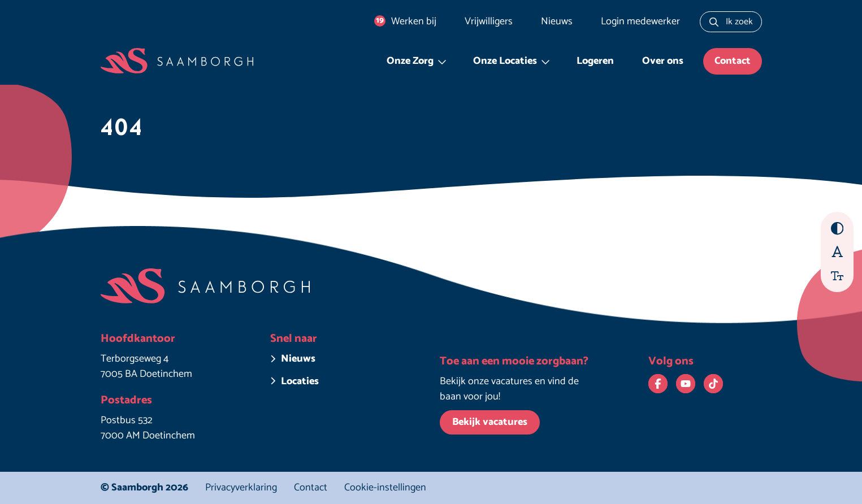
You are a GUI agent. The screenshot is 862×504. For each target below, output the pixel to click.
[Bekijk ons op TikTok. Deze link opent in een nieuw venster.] (713, 384)
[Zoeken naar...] (731, 22)
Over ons (663, 61)
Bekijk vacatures (490, 422)
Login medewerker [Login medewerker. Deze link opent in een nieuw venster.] (640, 21)
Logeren (595, 61)
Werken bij (405, 21)
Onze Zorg (410, 61)
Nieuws (557, 21)
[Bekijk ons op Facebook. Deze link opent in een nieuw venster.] (658, 384)
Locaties (300, 382)
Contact (733, 61)
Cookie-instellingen (385, 488)
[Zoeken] (714, 22)
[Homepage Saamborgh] (177, 61)
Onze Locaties (505, 61)
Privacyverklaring (241, 488)
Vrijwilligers (489, 21)
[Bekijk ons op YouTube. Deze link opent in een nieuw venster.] (686, 384)
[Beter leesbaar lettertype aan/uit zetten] (837, 251)
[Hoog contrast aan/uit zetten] (837, 229)
